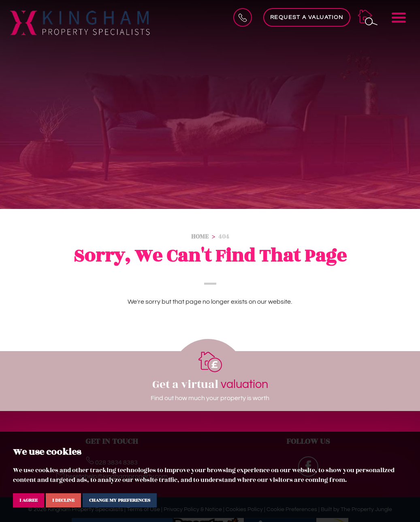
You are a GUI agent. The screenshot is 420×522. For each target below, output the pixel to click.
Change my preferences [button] (120, 500)
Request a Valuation (307, 17)
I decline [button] (63, 500)
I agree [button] (29, 500)
